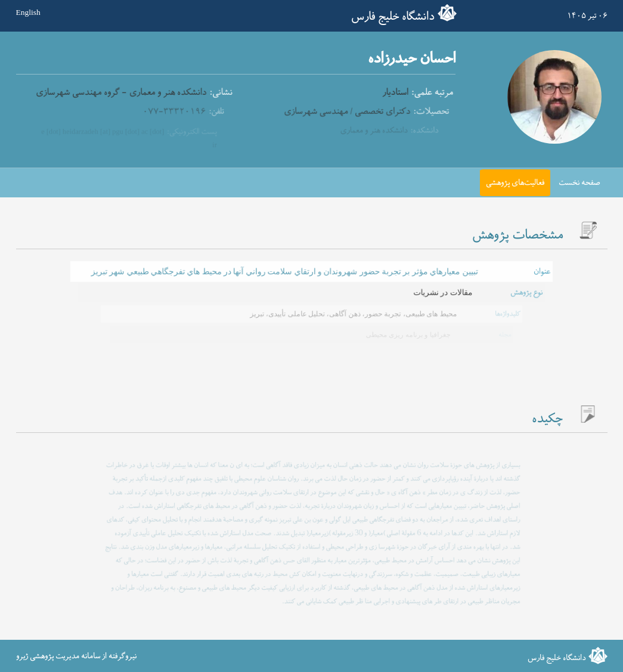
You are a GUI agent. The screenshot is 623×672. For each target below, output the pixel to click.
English (28, 13)
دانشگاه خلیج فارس (393, 17)
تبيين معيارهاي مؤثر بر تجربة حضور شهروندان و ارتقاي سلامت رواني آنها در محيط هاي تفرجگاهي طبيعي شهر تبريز (285, 272)
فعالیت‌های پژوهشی (515, 183)
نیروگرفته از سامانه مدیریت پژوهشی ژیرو (76, 656)
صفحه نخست (579, 183)
